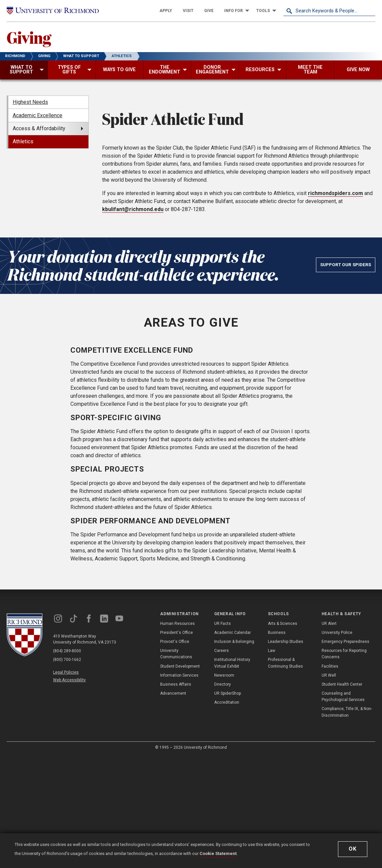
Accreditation (227, 815)
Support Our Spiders (346, 377)
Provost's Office (175, 754)
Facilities (330, 778)
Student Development (180, 778)
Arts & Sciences (283, 736)
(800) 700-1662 (67, 772)
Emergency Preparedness (345, 754)
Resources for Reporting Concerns (344, 766)
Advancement (173, 806)
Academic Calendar (233, 745)
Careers (222, 763)
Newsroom (224, 788)
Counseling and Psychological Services (343, 809)
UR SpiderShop (228, 806)
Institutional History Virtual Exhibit (232, 775)
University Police (337, 745)
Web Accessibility (69, 792)
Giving (29, 37)
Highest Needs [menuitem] (30, 102)
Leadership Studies (286, 754)
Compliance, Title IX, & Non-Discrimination (347, 824)
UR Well (329, 788)
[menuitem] (166, 11)
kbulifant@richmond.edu (133, 321)
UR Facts (223, 736)
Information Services (179, 788)
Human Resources (177, 736)
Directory (223, 797)
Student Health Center (342, 797)
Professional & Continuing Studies (285, 775)
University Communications (176, 766)
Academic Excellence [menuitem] (38, 115)
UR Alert (329, 736)
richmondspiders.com (335, 305)
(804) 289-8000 (67, 763)
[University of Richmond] (53, 11)
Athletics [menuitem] (23, 141)
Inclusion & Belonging (234, 754)
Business (277, 745)
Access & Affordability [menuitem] (39, 128)
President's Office (176, 745)
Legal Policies (66, 785)
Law (272, 763)
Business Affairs (176, 797)
